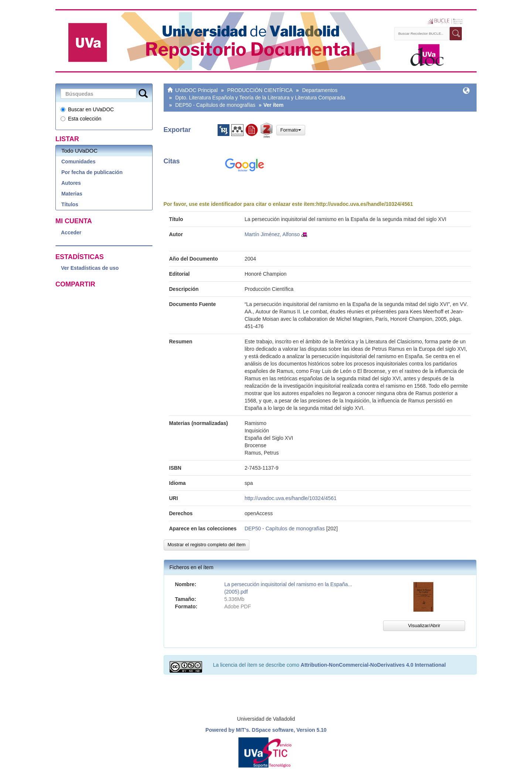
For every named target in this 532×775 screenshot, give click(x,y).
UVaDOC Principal (196, 90)
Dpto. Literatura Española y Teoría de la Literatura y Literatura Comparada (260, 98)
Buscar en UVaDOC (87, 109)
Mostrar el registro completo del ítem (207, 545)
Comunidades (79, 162)
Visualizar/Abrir (424, 626)
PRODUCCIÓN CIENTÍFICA (260, 90)
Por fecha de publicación (92, 172)
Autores (71, 183)
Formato (291, 130)
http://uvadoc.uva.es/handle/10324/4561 (365, 204)
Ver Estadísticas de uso (90, 268)
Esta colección (81, 119)
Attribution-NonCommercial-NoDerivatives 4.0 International (373, 665)
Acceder (71, 232)
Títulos (70, 204)
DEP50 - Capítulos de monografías (215, 105)
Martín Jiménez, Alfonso (272, 234)
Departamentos (320, 90)
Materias (72, 194)
